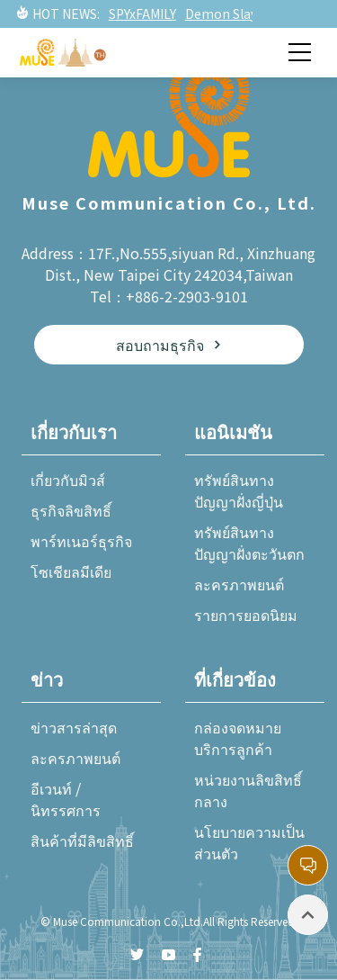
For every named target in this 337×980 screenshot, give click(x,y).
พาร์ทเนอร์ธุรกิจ (81, 541)
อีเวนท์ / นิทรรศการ (66, 799)
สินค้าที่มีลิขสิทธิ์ (82, 841)
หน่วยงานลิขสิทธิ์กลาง (248, 790)
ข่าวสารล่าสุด (74, 727)
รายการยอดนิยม (246, 615)
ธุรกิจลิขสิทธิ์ (71, 510)
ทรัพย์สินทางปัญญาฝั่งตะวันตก (249, 543)
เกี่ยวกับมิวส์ (68, 480)
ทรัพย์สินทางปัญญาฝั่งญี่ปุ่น (239, 490)
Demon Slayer (227, 13)
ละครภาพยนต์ (239, 584)
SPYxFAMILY (142, 13)
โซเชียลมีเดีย (71, 571)
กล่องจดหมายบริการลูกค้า (238, 738)
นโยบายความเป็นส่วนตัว (249, 842)
